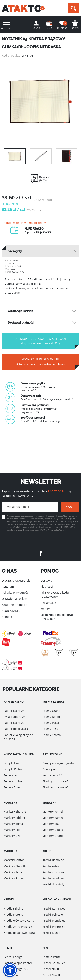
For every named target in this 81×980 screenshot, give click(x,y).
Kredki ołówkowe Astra (19, 921)
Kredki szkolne (13, 908)
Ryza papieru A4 (15, 717)
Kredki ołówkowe (54, 878)
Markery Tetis (13, 872)
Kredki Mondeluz (54, 921)
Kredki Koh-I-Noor (55, 908)
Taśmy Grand (51, 711)
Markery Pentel (53, 812)
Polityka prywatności (16, 593)
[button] (10, 970)
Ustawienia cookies (15, 599)
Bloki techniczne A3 (56, 787)
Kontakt (7, 617)
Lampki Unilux (13, 763)
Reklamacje (48, 603)
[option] (40, 101)
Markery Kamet (53, 818)
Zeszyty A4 (49, 769)
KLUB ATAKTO (11, 611)
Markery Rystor (14, 860)
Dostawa (46, 580)
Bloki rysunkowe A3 (55, 781)
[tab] (40, 251)
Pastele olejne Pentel (18, 963)
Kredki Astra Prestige (18, 927)
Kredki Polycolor (53, 914)
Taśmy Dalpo (51, 717)
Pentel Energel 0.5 (16, 969)
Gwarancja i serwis (20, 311)
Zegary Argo (12, 787)
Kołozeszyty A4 (52, 775)
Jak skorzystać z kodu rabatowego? (55, 595)
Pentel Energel (13, 957)
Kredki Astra (51, 866)
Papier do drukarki (16, 729)
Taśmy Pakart (51, 723)
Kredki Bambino (53, 860)
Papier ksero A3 (14, 723)
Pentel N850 (51, 969)
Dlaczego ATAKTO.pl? (16, 580)
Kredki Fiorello (13, 914)
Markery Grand (53, 836)
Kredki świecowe (54, 872)
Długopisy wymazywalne (59, 763)
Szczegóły (15, 251)
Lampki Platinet (14, 769)
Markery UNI (12, 836)
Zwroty (45, 609)
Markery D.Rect (53, 830)
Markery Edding (14, 818)
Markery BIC (51, 824)
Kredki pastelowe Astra (19, 933)
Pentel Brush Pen (54, 963)
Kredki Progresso (54, 927)
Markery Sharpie (15, 812)
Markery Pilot (13, 830)
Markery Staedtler (16, 866)
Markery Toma (13, 824)
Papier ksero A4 (14, 711)
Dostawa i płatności (21, 323)
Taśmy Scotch (52, 735)
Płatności (47, 586)
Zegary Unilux (13, 781)
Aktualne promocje (15, 605)
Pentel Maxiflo (52, 975)
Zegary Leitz (12, 775)
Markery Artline (14, 878)
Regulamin (9, 586)
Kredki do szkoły (53, 884)
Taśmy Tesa (50, 729)
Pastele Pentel (52, 957)
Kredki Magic (51, 933)
